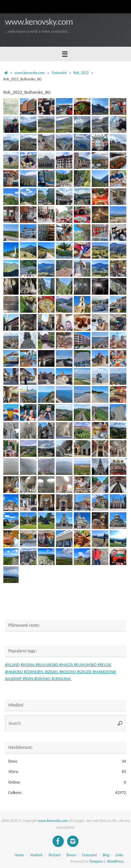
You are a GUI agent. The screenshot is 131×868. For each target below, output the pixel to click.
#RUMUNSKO (86, 665)
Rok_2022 (81, 73)
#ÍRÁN (28, 679)
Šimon (71, 855)
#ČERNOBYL (34, 672)
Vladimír (36, 855)
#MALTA (66, 665)
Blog (106, 855)
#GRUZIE (85, 672)
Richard (55, 855)
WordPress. (116, 861)
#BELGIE (104, 665)
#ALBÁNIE (14, 679)
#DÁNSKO (43, 679)
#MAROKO (14, 672)
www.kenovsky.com (39, 22)
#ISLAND (12, 665)
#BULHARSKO (47, 665)
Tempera (96, 861)
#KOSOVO (68, 672)
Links (119, 855)
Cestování (59, 73)
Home (19, 855)
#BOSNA (28, 665)
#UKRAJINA (62, 679)
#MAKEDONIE (104, 672)
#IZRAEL (52, 672)
